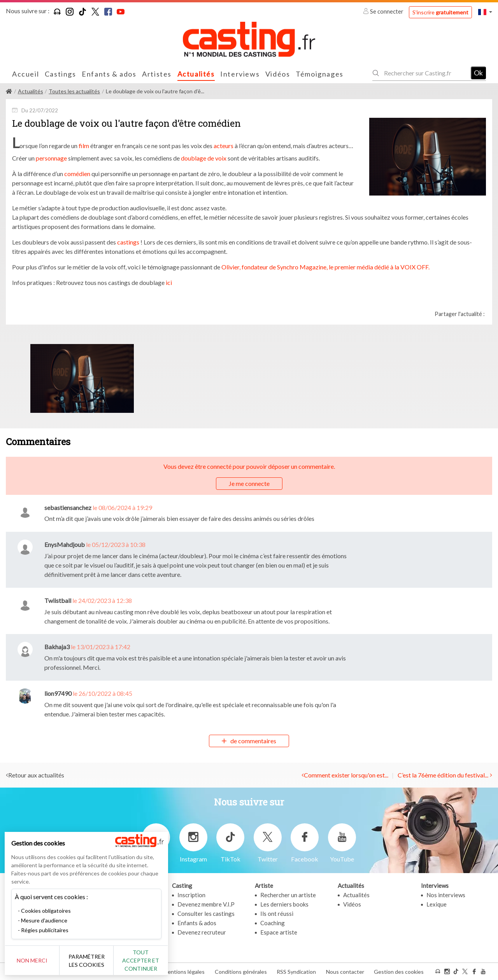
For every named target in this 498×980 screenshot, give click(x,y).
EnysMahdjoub (65, 544)
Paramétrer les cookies (87, 961)
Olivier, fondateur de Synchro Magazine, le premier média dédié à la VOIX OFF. (325, 267)
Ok (478, 73)
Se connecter (384, 11)
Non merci (32, 960)
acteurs (224, 146)
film (83, 146)
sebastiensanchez (68, 507)
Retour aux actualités (36, 775)
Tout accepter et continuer (141, 960)
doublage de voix (204, 158)
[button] (485, 12)
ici (168, 282)
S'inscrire (440, 12)
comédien (77, 174)
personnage (51, 158)
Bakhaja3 (57, 647)
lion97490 (58, 693)
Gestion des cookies (399, 972)
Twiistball (58, 600)
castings (128, 242)
